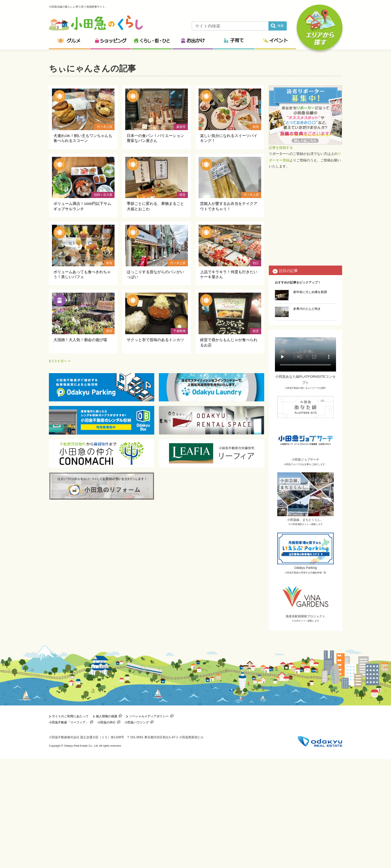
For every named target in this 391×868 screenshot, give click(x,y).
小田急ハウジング (137, 722)
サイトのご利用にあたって (70, 716)
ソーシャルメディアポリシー (149, 716)
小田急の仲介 (107, 722)
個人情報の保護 (107, 716)
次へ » (65, 361)
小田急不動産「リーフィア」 (69, 722)
